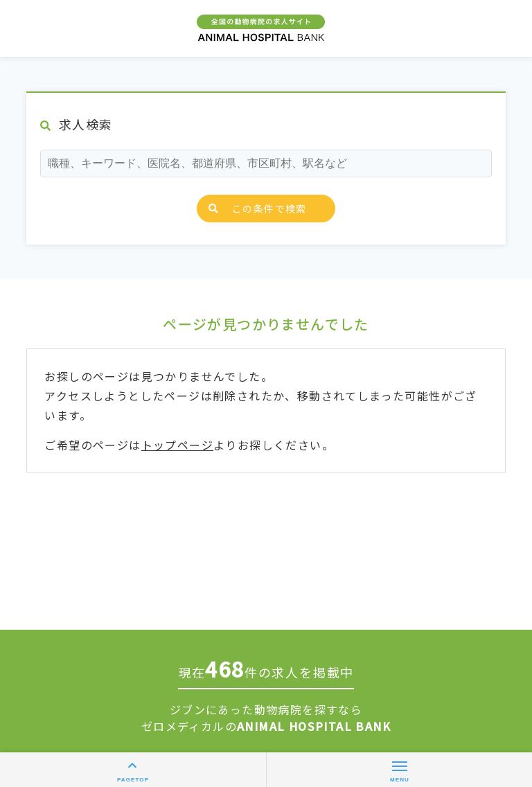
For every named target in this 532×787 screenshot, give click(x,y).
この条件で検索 (258, 209)
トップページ (177, 445)
